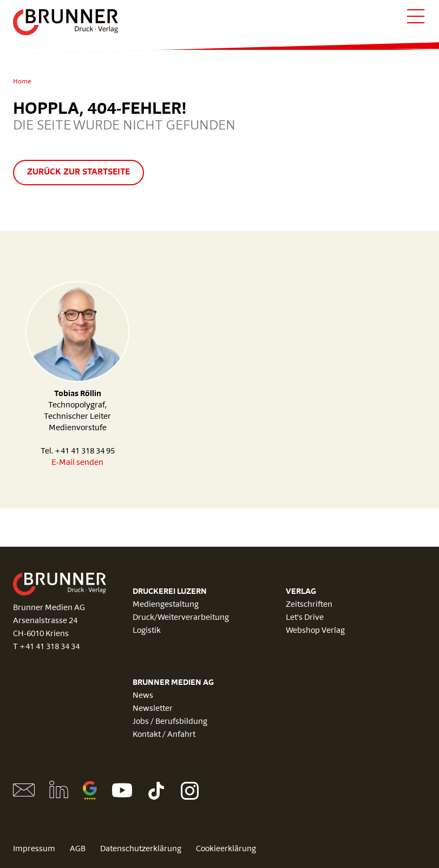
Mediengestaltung (166, 605)
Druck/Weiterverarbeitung (181, 618)
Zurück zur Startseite (78, 172)
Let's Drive (305, 618)
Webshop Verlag (315, 631)
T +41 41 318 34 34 (46, 647)
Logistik (147, 631)
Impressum (34, 849)
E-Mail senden (77, 463)
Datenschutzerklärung (141, 849)
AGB (78, 849)
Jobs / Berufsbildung (170, 722)
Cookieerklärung (226, 849)
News (143, 696)
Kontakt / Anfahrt (164, 735)
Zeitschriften (309, 605)
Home (22, 82)
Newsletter (153, 709)
